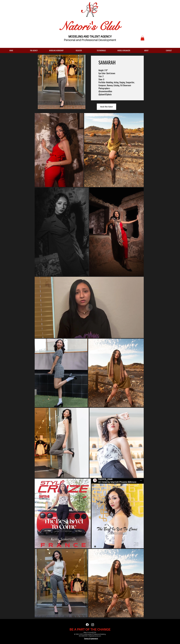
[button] (142, 38)
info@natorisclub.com (95, 636)
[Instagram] (93, 625)
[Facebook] (87, 625)
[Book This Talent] (106, 107)
